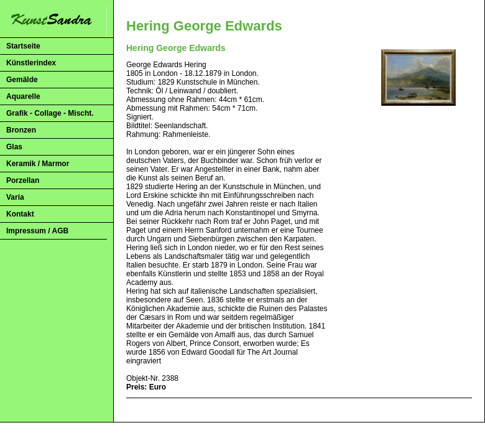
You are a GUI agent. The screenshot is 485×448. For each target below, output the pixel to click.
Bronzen (21, 130)
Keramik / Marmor (38, 164)
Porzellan (23, 180)
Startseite (23, 46)
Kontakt (20, 214)
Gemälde (22, 80)
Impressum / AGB (37, 231)
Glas (14, 147)
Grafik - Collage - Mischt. (50, 113)
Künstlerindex (31, 63)
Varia (15, 197)
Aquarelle (23, 96)
